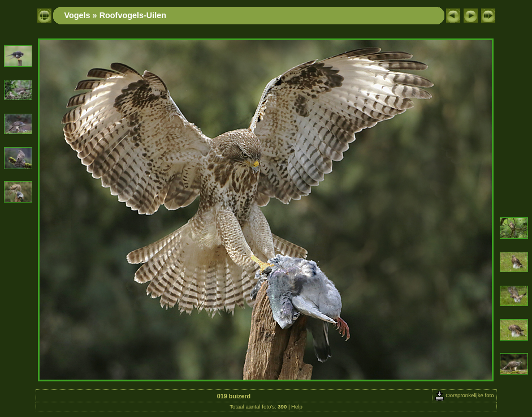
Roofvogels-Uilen (133, 15)
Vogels (77, 15)
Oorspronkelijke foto (464, 395)
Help (297, 407)
